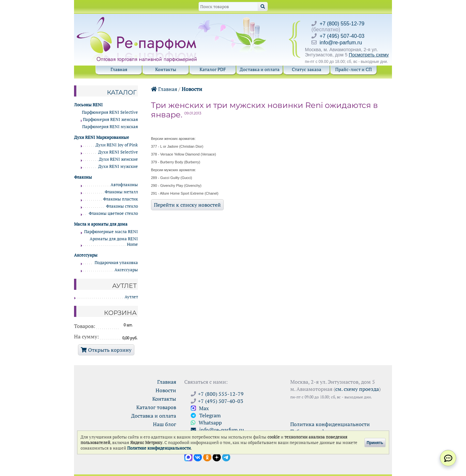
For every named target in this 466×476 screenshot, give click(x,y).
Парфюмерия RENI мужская (110, 127)
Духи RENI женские (118, 159)
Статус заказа (307, 69)
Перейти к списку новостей (187, 205)
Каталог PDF (213, 69)
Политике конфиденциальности (159, 448)
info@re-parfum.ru (341, 43)
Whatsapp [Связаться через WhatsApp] (206, 423)
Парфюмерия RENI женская (110, 119)
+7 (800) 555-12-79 (342, 24)
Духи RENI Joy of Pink (117, 145)
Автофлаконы (124, 185)
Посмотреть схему (369, 55)
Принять (375, 442)
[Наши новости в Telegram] (226, 457)
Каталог (122, 92)
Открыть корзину (106, 350)
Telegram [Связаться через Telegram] (206, 415)
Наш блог (165, 424)
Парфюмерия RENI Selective (110, 112)
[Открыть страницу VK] (198, 457)
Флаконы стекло (122, 206)
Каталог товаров (156, 407)
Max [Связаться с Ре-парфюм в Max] (200, 408)
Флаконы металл (121, 192)
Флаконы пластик (120, 199)
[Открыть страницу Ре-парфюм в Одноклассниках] (207, 457)
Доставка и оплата (260, 69)
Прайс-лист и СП (353, 69)
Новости (192, 89)
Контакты (166, 69)
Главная (119, 69)
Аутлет (131, 297)
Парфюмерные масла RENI (111, 232)
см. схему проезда (357, 389)
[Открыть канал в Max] (188, 457)
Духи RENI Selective (118, 152)
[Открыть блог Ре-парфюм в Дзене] (217, 457)
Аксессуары (126, 270)
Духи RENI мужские (118, 166)
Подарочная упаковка (116, 263)
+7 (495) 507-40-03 (342, 36)
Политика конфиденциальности (330, 424)
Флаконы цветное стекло (113, 213)
